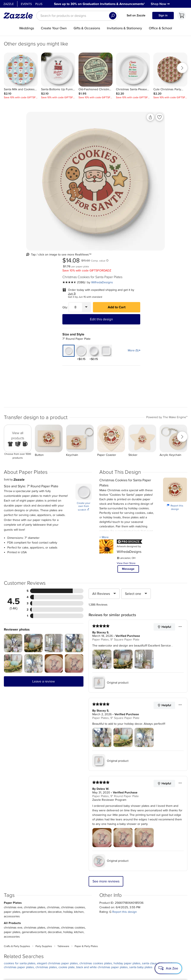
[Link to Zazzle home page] (20, 16)
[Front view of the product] (57, 165)
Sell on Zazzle (136, 15)
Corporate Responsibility (43, 913)
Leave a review (44, 535)
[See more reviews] (126, 137)
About (29, 908)
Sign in (163, 15)
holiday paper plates (127, 817)
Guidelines (102, 918)
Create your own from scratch (84, 360)
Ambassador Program (110, 913)
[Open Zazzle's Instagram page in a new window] (55, 964)
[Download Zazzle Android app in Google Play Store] (141, 960)
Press (28, 918)
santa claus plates (154, 817)
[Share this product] (95, 117)
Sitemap (137, 913)
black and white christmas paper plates (102, 820)
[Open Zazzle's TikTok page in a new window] (92, 964)
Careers (30, 924)
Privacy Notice (123, 975)
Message (128, 422)
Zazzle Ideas (103, 924)
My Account (75, 908)
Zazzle (9, 4)
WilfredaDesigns (155, 137)
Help (70, 924)
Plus (39, 4)
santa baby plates (141, 820)
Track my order (78, 913)
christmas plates (46, 820)
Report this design (175, 361)
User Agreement (103, 975)
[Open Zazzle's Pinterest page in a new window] (67, 964)
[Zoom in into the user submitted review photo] (13, 496)
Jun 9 (125, 149)
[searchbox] (77, 16)
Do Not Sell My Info (145, 918)
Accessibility (155, 975)
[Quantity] (128, 162)
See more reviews (106, 735)
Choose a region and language (91, 934)
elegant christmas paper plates (57, 817)
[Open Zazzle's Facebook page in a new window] (42, 964)
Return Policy (76, 918)
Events (26, 4)
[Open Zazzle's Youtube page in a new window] (80, 964)
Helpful (164, 480)
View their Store (126, 417)
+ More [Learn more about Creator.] (104, 390)
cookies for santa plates (20, 817)
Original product (110, 536)
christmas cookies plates (96, 817)
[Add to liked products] (104, 117)
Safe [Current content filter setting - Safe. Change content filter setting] (153, 924)
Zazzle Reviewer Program (109, 653)
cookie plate (67, 820)
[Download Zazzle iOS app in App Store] (113, 960)
